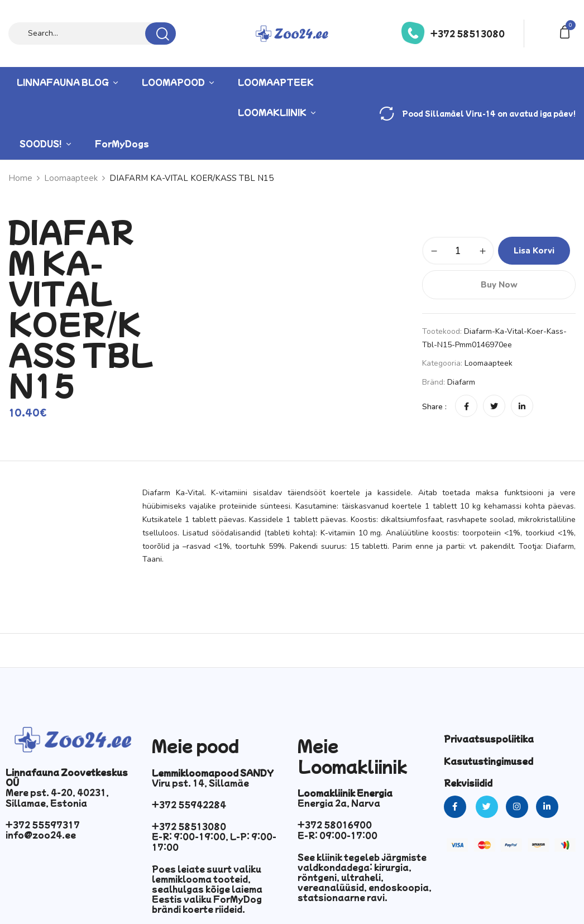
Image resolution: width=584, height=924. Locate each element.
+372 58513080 (468, 33)
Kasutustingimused (489, 761)
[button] (567, 31)
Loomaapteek (489, 363)
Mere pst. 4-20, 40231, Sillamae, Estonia (57, 797)
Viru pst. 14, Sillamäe (200, 783)
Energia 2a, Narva (339, 803)
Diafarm (461, 382)
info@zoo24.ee (41, 835)
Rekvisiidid (468, 783)
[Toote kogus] (458, 251)
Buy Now (499, 285)
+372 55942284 (189, 805)
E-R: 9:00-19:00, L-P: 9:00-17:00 (214, 841)
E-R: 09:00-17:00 (338, 835)
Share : (434, 407)
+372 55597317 (43, 825)
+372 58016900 (335, 825)
